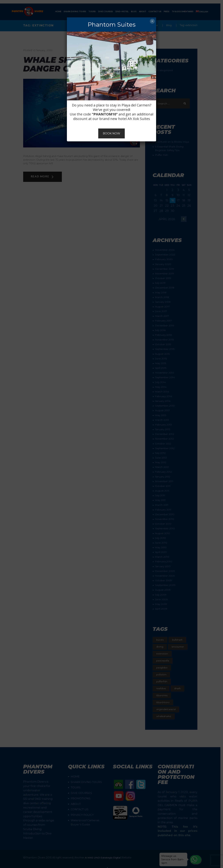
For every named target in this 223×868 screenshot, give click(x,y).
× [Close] (152, 21)
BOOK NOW (111, 133)
